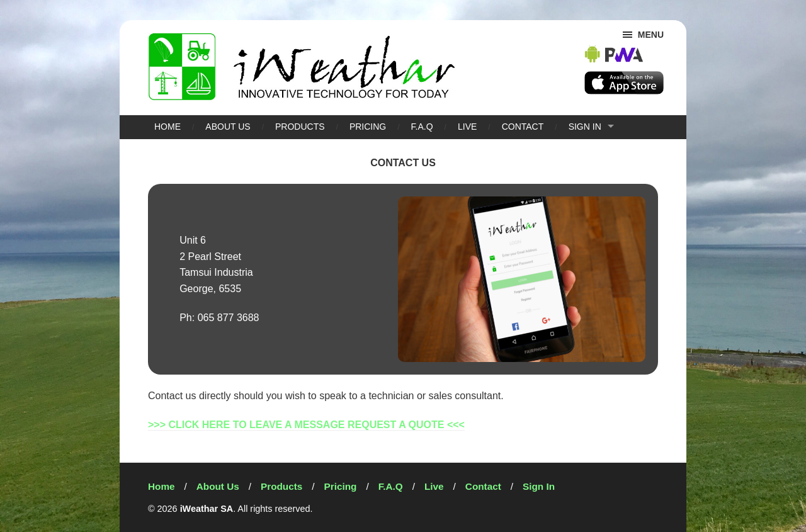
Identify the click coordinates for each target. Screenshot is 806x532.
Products (300, 127)
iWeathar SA (207, 509)
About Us (228, 127)
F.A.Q (422, 127)
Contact (523, 127)
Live (467, 127)
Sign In (585, 127)
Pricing (368, 127)
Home (167, 127)
